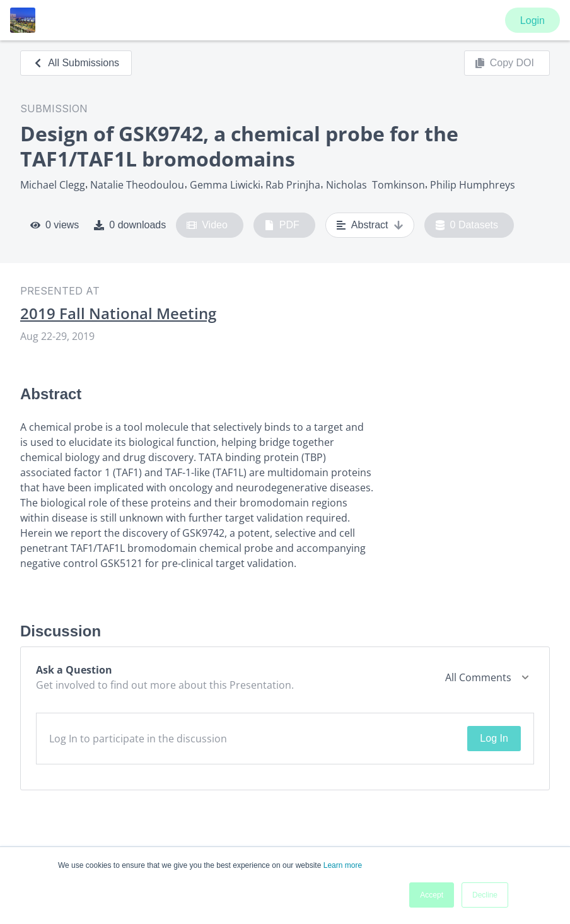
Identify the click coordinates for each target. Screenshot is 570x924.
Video (207, 225)
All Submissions (76, 63)
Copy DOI (504, 63)
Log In (494, 738)
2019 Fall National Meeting (118, 313)
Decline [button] (485, 895)
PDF (282, 225)
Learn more (343, 865)
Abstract (370, 225)
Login (532, 20)
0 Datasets (467, 225)
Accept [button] (432, 895)
